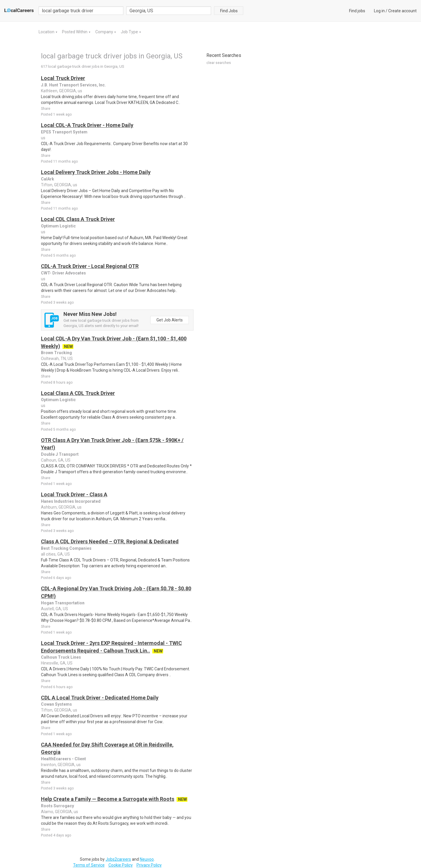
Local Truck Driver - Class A (74, 494)
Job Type (130, 32)
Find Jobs (229, 11)
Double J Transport (60, 454)
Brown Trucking (56, 353)
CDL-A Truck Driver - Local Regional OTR (90, 266)
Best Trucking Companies (66, 548)
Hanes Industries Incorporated (71, 501)
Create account (402, 11)
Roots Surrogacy (57, 806)
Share (46, 109)
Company (105, 32)
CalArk (48, 179)
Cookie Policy (121, 865)
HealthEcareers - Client (63, 759)
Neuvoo (147, 859)
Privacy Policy (149, 865)
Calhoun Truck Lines (61, 657)
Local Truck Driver (63, 78)
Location (47, 32)
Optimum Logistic (58, 226)
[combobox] (169, 11)
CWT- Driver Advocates (63, 273)
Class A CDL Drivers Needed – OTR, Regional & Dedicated (110, 541)
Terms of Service (89, 865)
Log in (379, 11)
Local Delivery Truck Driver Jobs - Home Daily (96, 172)
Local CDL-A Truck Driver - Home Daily (87, 125)
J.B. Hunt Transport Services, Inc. (73, 85)
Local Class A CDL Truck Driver (78, 393)
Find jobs (357, 11)
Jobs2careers (118, 859)
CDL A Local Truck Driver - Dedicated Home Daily (100, 698)
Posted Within (75, 32)
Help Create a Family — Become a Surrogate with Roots (108, 799)
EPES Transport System (64, 132)
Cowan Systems (56, 704)
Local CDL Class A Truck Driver (78, 219)
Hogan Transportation (63, 603)
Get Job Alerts (170, 320)
